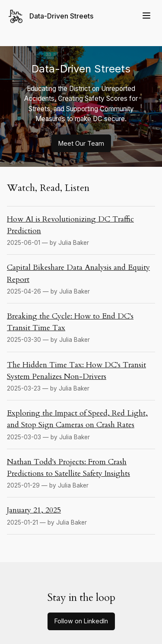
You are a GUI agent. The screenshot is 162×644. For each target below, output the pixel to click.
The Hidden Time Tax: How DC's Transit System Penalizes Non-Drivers (76, 371)
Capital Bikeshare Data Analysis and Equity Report (78, 273)
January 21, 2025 (34, 510)
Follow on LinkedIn (81, 621)
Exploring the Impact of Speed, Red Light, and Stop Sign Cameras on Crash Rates (77, 419)
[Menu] (146, 16)
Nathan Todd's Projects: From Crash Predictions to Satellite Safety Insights (68, 468)
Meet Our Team (81, 143)
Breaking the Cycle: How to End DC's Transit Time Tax (70, 322)
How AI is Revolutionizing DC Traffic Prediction (70, 225)
